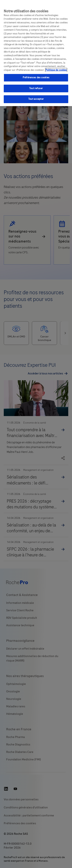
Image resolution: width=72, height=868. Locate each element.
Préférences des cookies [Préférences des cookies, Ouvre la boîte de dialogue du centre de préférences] (36, 78)
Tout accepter (36, 99)
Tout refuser (36, 88)
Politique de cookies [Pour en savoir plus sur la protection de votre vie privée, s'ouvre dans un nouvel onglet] (56, 70)
